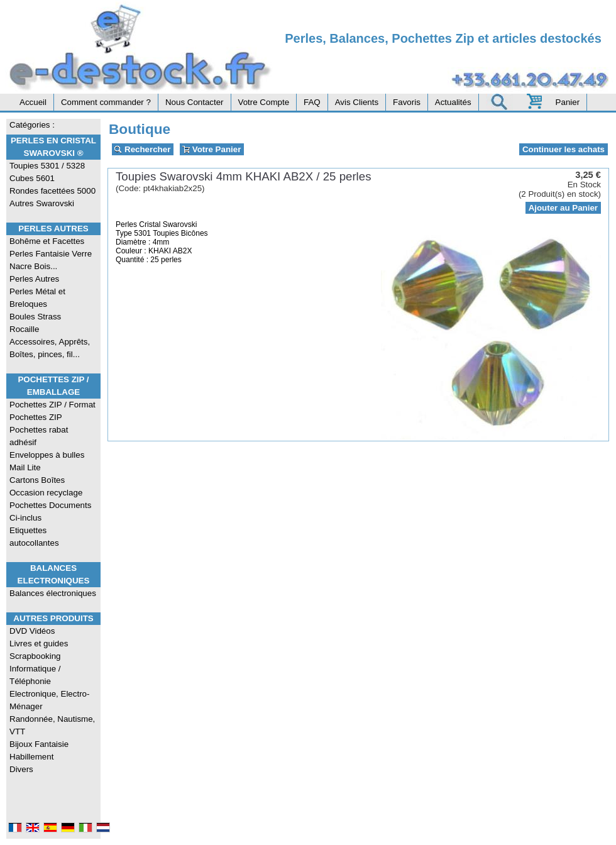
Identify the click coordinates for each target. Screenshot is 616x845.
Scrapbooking (35, 656)
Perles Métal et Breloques (37, 298)
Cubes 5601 (32, 178)
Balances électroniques (53, 593)
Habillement (31, 757)
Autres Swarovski (42, 203)
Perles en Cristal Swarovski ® (53, 147)
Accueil (33, 102)
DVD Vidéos (32, 631)
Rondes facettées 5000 (52, 191)
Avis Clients (357, 102)
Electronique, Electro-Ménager (49, 700)
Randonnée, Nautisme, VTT (52, 725)
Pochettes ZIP (36, 417)
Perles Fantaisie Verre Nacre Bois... (51, 260)
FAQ (312, 102)
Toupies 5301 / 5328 (47, 166)
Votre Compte (264, 102)
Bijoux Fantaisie (39, 744)
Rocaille (24, 329)
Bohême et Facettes (47, 241)
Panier (568, 102)
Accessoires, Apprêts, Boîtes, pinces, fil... (50, 348)
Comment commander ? (106, 102)
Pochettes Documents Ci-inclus (50, 511)
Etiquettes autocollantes (34, 537)
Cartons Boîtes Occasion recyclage (46, 486)
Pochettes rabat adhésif (39, 436)
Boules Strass (35, 317)
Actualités (453, 102)
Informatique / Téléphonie (35, 675)
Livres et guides (39, 643)
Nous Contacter (195, 102)
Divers (21, 769)
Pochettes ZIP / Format (52, 405)
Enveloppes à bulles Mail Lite (47, 461)
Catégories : (32, 125)
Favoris (407, 102)
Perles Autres (53, 229)
